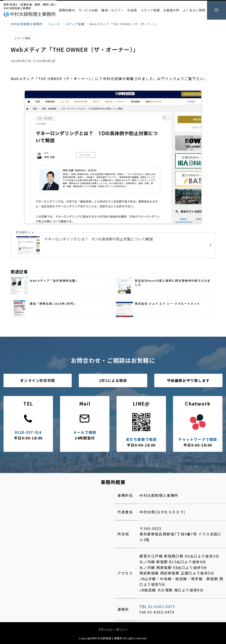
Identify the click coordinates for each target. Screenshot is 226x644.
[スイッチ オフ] (217, 10)
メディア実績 (22, 38)
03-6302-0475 (161, 606)
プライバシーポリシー (113, 630)
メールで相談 (85, 432)
